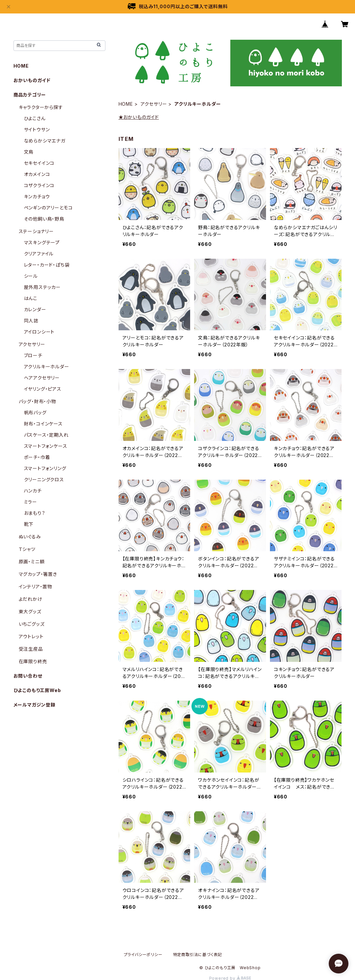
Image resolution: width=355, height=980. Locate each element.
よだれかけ (31, 599)
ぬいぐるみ (30, 537)
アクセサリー (154, 104)
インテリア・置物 (35, 587)
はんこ (31, 298)
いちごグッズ (32, 624)
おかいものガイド (32, 80)
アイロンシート (39, 332)
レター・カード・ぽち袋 (47, 265)
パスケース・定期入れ (46, 435)
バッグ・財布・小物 (37, 401)
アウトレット (31, 636)
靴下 (29, 524)
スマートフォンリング (45, 468)
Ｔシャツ (27, 549)
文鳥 (29, 152)
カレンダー (35, 309)
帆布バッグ (35, 413)
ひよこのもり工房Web (37, 690)
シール (31, 276)
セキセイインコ (39, 163)
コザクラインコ (39, 185)
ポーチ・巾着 (37, 457)
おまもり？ (35, 513)
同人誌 (31, 321)
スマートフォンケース (46, 446)
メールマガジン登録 (34, 705)
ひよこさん (35, 118)
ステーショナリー (36, 231)
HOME (126, 104)
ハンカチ (33, 491)
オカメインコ (37, 174)
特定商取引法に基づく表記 (198, 955)
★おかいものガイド (139, 117)
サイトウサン (37, 130)
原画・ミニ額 (32, 562)
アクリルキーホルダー (47, 367)
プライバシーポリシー (143, 955)
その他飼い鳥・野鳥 (44, 219)
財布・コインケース (43, 424)
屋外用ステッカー (42, 287)
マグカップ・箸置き (38, 574)
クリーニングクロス (44, 479)
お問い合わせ (28, 676)
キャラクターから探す (41, 107)
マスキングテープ (42, 242)
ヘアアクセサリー (42, 378)
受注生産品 (31, 649)
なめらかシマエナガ (45, 141)
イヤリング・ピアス (43, 389)
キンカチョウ (37, 196)
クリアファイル (39, 254)
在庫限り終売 (33, 661)
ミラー (31, 502)
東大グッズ (30, 611)
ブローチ (33, 355)
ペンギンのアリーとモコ (48, 208)
